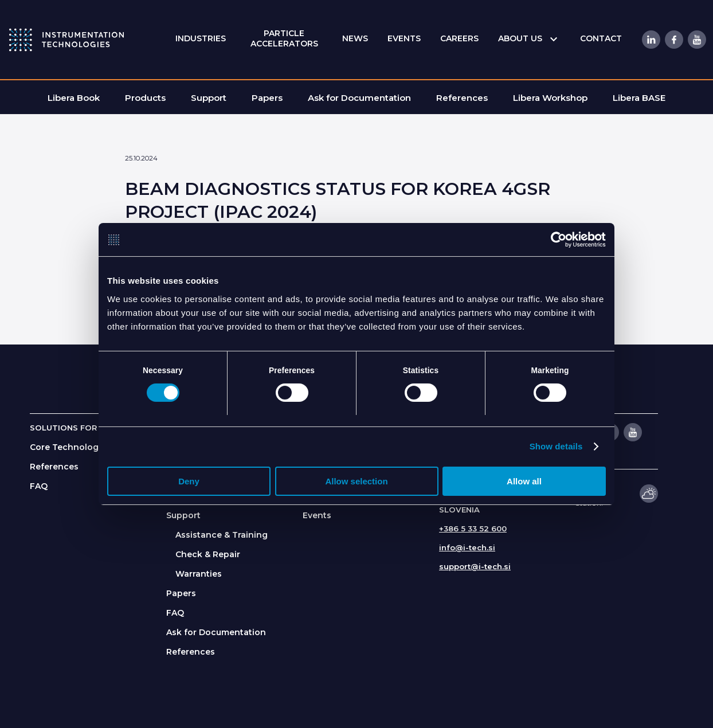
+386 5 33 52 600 (473, 529)
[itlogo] (66, 40)
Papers (181, 593)
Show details (556, 447)
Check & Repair (208, 554)
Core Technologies (70, 447)
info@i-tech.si (467, 547)
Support (183, 515)
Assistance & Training (222, 535)
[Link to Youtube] (696, 40)
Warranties (199, 574)
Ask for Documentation (216, 632)
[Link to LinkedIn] (651, 40)
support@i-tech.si (475, 566)
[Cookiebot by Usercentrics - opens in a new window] (556, 240)
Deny (189, 482)
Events (317, 515)
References (54, 467)
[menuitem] (201, 39)
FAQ (39, 486)
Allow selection (356, 482)
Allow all (524, 482)
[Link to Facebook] (673, 40)
